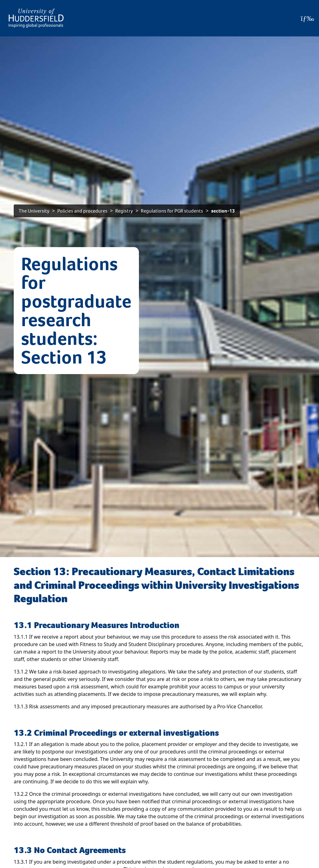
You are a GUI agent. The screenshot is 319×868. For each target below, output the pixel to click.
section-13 (223, 211)
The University (34, 211)
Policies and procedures (82, 211)
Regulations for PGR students (172, 211)
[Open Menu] (307, 18)
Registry (124, 211)
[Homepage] (36, 18)
